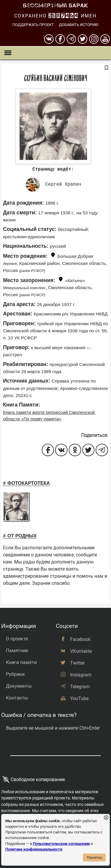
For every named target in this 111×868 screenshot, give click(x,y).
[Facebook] (60, 39)
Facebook (80, 639)
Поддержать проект (33, 25)
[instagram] (94, 39)
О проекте (17, 639)
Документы (19, 686)
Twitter (77, 663)
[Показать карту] (53, 256)
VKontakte (81, 651)
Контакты (17, 698)
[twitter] (83, 39)
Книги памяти (21, 662)
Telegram (80, 687)
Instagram (81, 675)
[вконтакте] (49, 39)
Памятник (17, 651)
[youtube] (105, 39)
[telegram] (71, 39)
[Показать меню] (8, 53)
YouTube (79, 698)
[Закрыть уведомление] (106, 818)
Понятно (94, 858)
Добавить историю (79, 25)
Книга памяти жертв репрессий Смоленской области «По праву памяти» (49, 416)
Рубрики (15, 674)
